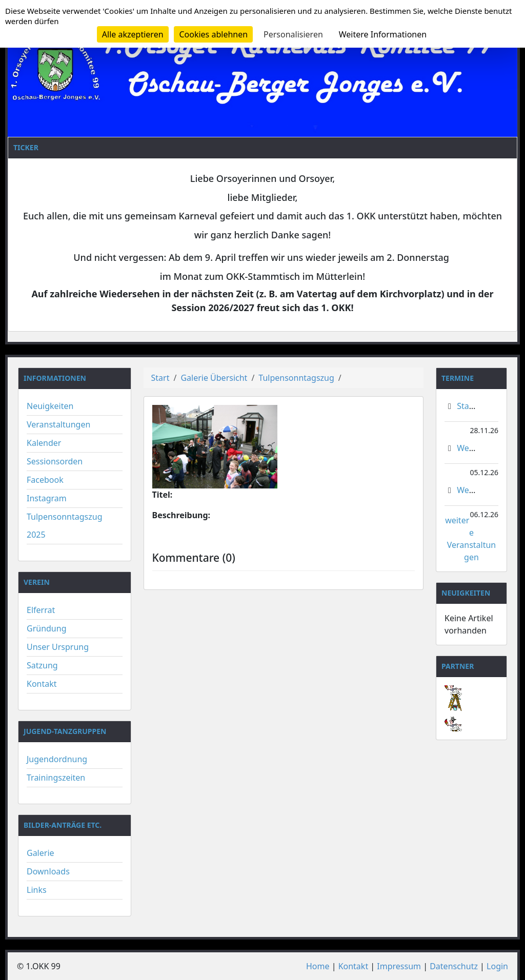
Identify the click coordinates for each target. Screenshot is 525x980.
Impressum (399, 966)
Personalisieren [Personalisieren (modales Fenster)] (293, 34)
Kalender (44, 443)
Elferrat (41, 610)
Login (497, 966)
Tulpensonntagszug (296, 378)
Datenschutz (454, 966)
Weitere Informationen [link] (383, 34)
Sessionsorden (55, 461)
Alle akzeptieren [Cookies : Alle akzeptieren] (133, 34)
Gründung (47, 628)
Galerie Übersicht (214, 378)
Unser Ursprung (58, 647)
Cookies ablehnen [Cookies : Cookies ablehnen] (213, 34)
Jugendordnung (57, 759)
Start (160, 378)
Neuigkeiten (50, 406)
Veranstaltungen (58, 424)
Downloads (48, 871)
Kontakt (42, 684)
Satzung (42, 665)
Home (318, 966)
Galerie (41, 853)
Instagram (47, 498)
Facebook (45, 480)
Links (37, 890)
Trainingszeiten (56, 778)
